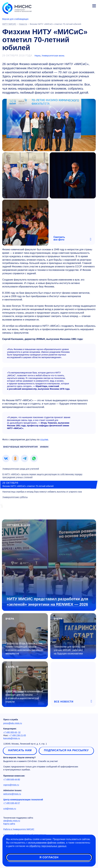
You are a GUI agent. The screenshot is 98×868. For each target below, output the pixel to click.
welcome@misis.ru (12, 794)
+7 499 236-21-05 (18, 735)
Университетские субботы (15, 497)
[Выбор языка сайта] (80, 5)
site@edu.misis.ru (12, 821)
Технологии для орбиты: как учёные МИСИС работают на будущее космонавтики (69, 650)
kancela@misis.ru (12, 738)
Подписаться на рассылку (66, 750)
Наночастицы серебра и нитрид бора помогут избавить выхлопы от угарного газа (42, 492)
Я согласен (49, 857)
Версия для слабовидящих (15, 19)
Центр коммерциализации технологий (23, 800)
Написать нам (20, 750)
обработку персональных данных (48, 846)
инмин (44, 447)
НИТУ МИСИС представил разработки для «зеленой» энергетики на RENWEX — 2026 (47, 602)
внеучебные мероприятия (20, 447)
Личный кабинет (87, 5)
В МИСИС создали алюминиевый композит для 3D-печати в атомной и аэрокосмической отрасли (24, 696)
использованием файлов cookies (47, 843)
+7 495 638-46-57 (12, 803)
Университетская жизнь (53, 56)
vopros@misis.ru (11, 785)
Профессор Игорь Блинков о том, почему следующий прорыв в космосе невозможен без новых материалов (24, 648)
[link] (6, 458)
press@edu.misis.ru (13, 723)
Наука (37, 56)
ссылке (44, 440)
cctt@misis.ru (10, 809)
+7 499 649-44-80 (12, 779)
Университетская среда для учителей (21, 469)
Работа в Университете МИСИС (19, 829)
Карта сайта (9, 824)
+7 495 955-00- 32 (12, 732)
